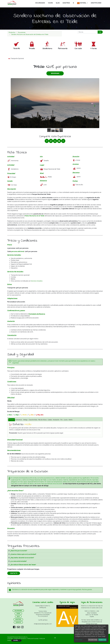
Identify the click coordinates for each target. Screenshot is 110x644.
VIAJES (18, 614)
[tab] (55, 551)
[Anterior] (15, 106)
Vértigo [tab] (25, 420)
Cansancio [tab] (19, 420)
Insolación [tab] (56, 420)
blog (18, 616)
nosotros (18, 619)
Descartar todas (93, 640)
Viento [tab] (70, 420)
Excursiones (22, 32)
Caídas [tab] (50, 420)
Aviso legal (10, 639)
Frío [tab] (61, 420)
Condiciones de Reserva (20, 639)
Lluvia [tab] (66, 420)
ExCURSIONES (18, 611)
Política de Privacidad (33, 639)
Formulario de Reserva (37, 314)
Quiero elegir (79, 640)
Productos (12, 32)
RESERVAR (55, 73)
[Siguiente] (95, 106)
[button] (73, 3)
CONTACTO (14, 573)
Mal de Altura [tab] (42, 420)
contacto (18, 622)
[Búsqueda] (100, 32)
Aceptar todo (102, 640)
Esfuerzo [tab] (12, 420)
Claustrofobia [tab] (33, 420)
